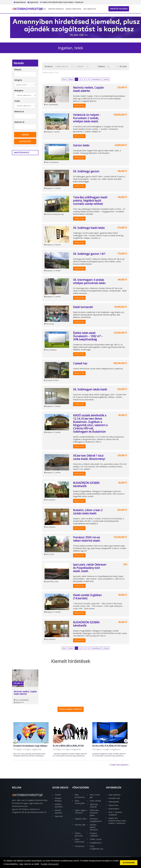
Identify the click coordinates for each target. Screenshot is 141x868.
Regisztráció (33, 2)
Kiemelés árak (114, 798)
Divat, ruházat (95, 801)
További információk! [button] (50, 864)
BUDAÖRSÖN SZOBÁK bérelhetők (86, 484)
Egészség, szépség (94, 805)
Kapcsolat (59, 816)
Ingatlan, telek (80, 819)
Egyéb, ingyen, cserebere (81, 811)
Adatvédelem (114, 809)
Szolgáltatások (96, 843)
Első (64, 79)
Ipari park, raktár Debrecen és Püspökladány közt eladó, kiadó (90, 568)
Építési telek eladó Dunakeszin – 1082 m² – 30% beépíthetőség (88, 336)
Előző (71, 79)
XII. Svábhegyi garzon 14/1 (89, 254)
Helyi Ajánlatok (90, 9)
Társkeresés (80, 846)
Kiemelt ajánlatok (58, 811)
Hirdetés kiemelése (56, 9)
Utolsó (106, 79)
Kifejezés (18, 70)
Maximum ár (19, 122)
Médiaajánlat (114, 802)
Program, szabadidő (94, 834)
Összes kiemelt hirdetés (71, 709)
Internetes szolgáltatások (96, 820)
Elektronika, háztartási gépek (94, 813)
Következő (96, 79)
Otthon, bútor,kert (79, 834)
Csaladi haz (80, 363)
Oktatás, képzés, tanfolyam (94, 827)
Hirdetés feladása (119, 9)
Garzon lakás (81, 145)
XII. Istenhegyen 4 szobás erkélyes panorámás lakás (89, 281)
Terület (17, 101)
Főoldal (43, 9)
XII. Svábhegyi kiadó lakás (89, 228)
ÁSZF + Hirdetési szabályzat (115, 813)
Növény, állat (80, 825)
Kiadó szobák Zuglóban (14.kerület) (87, 597)
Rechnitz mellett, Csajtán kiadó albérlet (89, 89)
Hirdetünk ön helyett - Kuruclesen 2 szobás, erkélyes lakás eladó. (87, 118)
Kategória (18, 80)
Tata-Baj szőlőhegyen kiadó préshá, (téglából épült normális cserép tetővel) (90, 200)
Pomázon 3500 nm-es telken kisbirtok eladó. (87, 539)
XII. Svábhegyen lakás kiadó (90, 389)
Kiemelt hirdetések (73, 9)
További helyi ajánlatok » (119, 765)
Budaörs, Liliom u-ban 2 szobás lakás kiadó (88, 512)
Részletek (79, 106)
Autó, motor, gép (95, 796)
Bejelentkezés (20, 2)
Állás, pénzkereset (80, 796)
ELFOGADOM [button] (129, 863)
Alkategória (19, 91)
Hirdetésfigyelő (21, 153)
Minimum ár (19, 112)
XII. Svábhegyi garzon (86, 171)
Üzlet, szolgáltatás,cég (96, 847)
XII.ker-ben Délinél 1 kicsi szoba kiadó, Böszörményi (89, 457)
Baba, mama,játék (80, 802)
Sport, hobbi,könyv (80, 840)
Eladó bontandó (83, 307)
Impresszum (113, 805)
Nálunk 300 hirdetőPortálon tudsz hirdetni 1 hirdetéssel (62, 2)
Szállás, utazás (96, 839)
